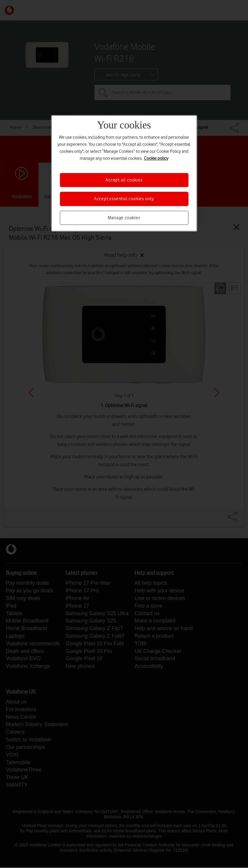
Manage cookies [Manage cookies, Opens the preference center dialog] (124, 218)
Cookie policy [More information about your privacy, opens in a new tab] (156, 158)
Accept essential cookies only (124, 199)
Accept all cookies (124, 180)
